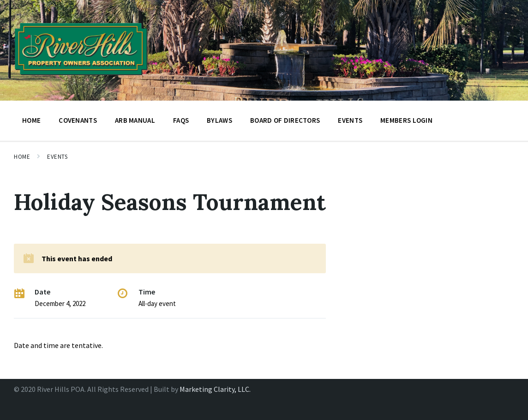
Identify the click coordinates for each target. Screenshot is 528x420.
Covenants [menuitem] (78, 120)
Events (57, 157)
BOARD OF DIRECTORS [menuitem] (285, 120)
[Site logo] (81, 78)
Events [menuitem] (350, 120)
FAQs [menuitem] (181, 120)
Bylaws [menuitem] (219, 120)
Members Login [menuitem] (406, 120)
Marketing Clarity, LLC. (215, 389)
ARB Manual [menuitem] (135, 120)
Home (22, 157)
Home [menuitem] (31, 120)
